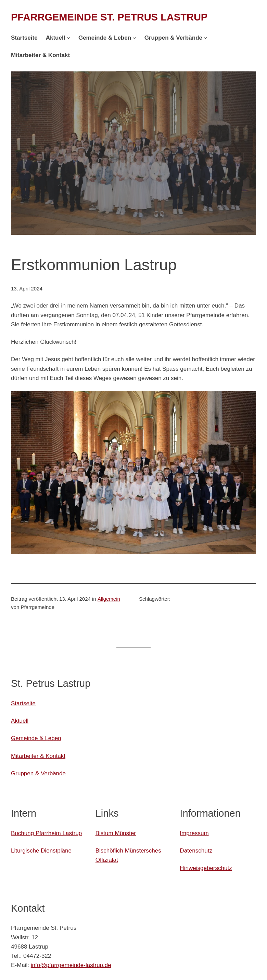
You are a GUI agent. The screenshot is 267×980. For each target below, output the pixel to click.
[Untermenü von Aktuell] (68, 38)
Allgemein (109, 599)
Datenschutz (196, 851)
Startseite (23, 703)
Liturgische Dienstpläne (41, 851)
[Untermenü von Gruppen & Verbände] (205, 38)
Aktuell (20, 721)
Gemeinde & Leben (36, 738)
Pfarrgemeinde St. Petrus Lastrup (109, 17)
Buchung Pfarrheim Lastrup (46, 833)
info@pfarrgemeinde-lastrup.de (71, 965)
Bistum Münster (116, 833)
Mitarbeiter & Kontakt (38, 756)
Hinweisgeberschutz (206, 868)
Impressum (194, 833)
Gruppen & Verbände (38, 773)
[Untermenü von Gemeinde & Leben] (134, 38)
